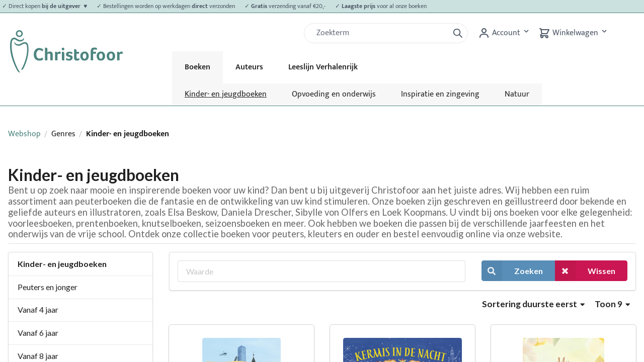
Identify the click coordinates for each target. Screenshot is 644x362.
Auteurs (249, 67)
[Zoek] (380, 33)
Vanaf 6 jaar (38, 333)
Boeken (197, 67)
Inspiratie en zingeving (440, 94)
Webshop (24, 134)
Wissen (585, 271)
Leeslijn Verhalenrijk (323, 67)
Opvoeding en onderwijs (334, 94)
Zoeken (512, 271)
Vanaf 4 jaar (38, 309)
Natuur (517, 94)
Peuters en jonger (48, 287)
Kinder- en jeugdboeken (226, 94)
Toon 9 (612, 304)
